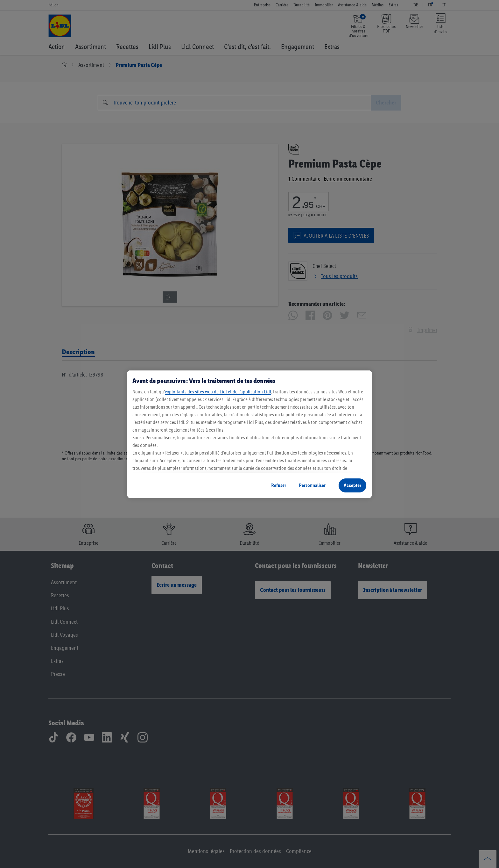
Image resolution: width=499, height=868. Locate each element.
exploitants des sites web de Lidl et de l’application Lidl (218, 392)
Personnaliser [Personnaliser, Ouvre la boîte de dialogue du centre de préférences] (312, 485)
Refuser (279, 485)
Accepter (352, 485)
